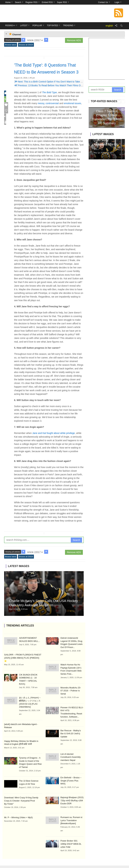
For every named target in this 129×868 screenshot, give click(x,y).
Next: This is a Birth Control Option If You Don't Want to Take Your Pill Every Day (57, 89)
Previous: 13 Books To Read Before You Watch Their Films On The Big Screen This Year (61, 92)
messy (41, 110)
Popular (62, 860)
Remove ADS (74, 40)
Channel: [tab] (15, 34)
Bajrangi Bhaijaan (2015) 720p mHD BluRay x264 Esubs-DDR (71, 793)
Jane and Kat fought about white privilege (54, 440)
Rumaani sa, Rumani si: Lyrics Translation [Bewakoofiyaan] (71, 812)
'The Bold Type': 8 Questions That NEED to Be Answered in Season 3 (48, 72)
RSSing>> (39, 860)
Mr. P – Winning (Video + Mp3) (18, 816)
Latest (51, 860)
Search (76, 547)
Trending (89, 860)
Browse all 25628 (26, 45)
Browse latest (11, 45)
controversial (52, 110)
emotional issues (72, 110)
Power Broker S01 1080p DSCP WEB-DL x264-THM (72, 835)
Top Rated (76, 860)
